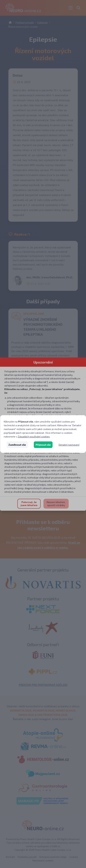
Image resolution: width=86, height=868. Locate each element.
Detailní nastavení (69, 445)
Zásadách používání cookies (34, 436)
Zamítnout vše (17, 445)
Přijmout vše (43, 445)
